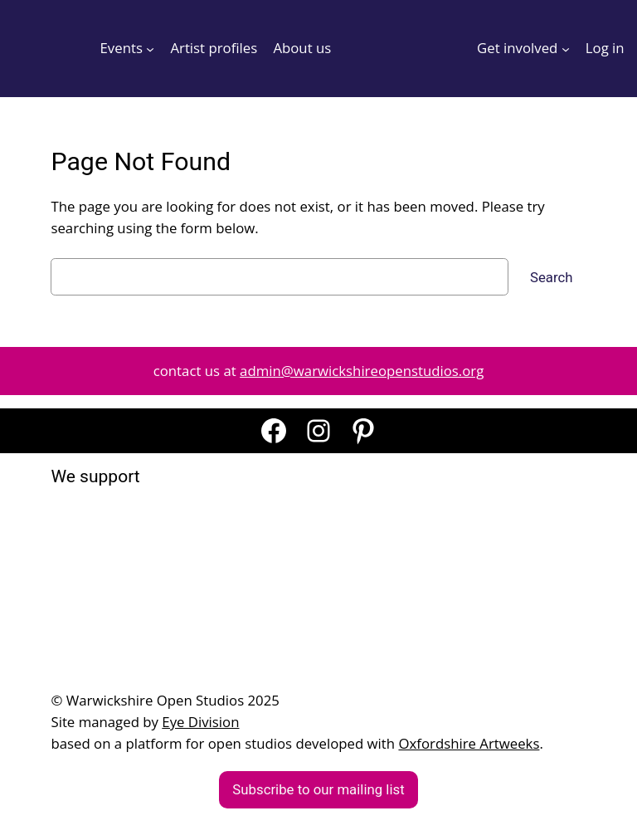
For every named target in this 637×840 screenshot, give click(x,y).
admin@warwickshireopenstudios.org (362, 371)
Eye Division (200, 722)
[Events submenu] (150, 48)
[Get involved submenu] (566, 48)
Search (552, 277)
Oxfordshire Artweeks (469, 743)
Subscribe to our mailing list (318, 789)
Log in (605, 48)
